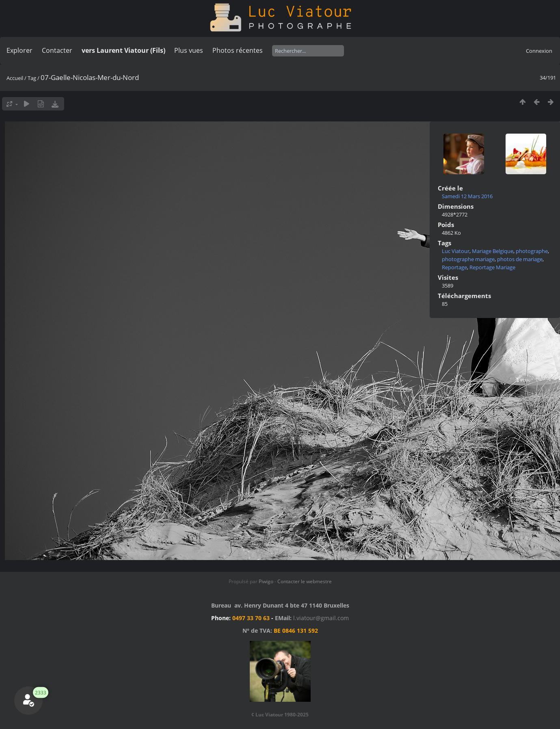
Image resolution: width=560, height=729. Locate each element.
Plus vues (189, 50)
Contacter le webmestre (305, 581)
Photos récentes (238, 50)
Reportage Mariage (492, 267)
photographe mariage (468, 259)
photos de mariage (520, 259)
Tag (32, 78)
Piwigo (266, 581)
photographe (532, 251)
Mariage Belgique (493, 251)
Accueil (15, 78)
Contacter (57, 50)
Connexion (539, 51)
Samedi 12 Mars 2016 (467, 196)
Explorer (19, 50)
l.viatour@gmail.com (321, 618)
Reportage (454, 267)
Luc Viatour (456, 251)
